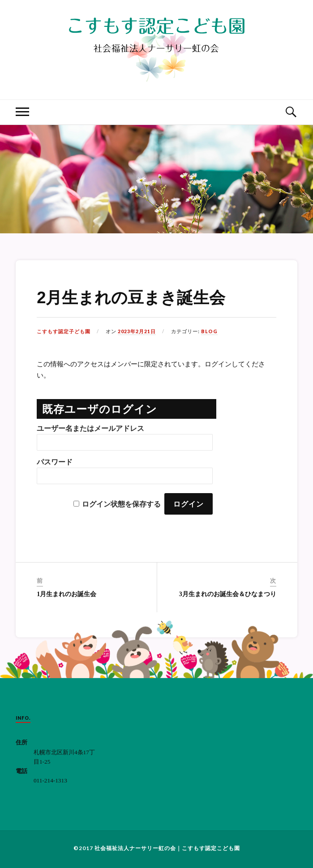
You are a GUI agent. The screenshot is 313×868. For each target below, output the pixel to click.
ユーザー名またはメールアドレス (90, 428)
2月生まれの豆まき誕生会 (131, 298)
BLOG (209, 331)
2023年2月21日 (137, 331)
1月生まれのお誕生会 (66, 594)
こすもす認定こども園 (211, 848)
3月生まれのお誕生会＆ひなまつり (228, 594)
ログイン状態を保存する (121, 504)
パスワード (55, 462)
